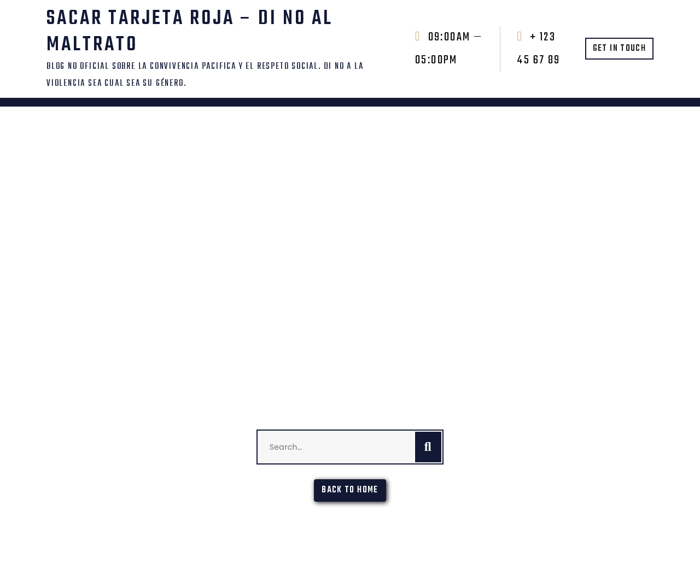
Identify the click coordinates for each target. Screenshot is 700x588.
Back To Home (350, 490)
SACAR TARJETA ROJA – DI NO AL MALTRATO (190, 32)
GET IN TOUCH (619, 49)
